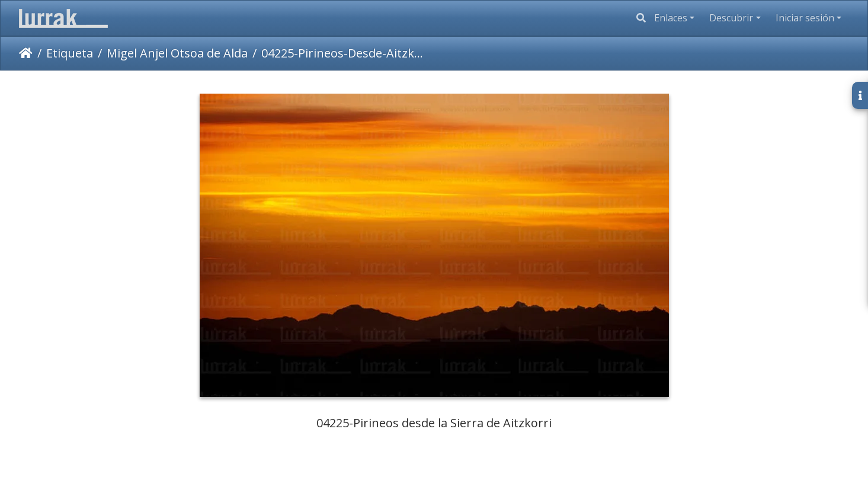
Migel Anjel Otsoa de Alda (177, 53)
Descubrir (731, 18)
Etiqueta (70, 53)
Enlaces (671, 18)
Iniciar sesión (805, 18)
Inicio (26, 53)
